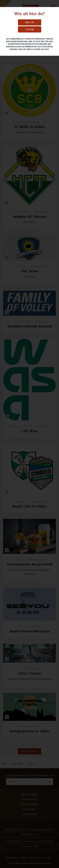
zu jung (30, 29)
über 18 (29, 22)
